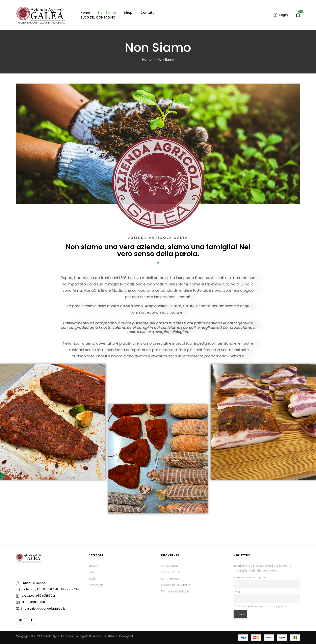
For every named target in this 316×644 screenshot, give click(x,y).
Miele (92, 579)
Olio (91, 572)
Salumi (93, 566)
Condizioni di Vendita (176, 585)
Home (147, 59)
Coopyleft (126, 636)
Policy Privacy (170, 572)
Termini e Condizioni (175, 591)
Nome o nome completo (250, 577)
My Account (169, 566)
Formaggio (96, 585)
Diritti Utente (170, 579)
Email (237, 592)
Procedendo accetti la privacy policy (260, 606)
